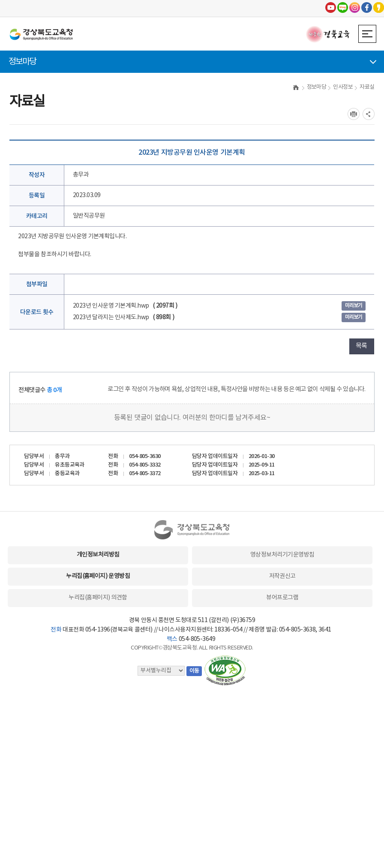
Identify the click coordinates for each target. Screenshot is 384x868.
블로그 (343, 7)
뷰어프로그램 (282, 598)
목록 (361, 346)
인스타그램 (355, 7)
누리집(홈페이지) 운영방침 (98, 576)
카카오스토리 (379, 7)
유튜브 (331, 7)
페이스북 (367, 7)
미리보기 (354, 306)
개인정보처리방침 (98, 555)
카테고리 (37, 216)
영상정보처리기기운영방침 (282, 555)
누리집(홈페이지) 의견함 (98, 598)
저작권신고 (282, 576)
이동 (194, 671)
